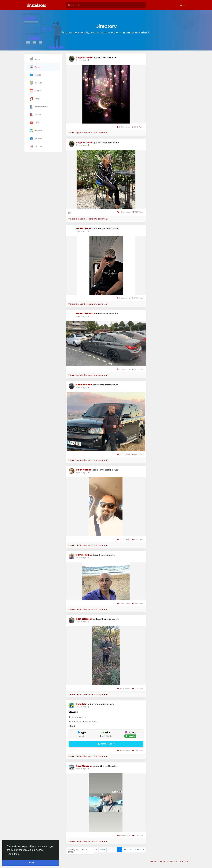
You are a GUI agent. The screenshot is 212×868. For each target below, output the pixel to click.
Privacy (162, 861)
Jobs (35, 123)
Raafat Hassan (84, 619)
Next (137, 850)
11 (114, 850)
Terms (153, 861)
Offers (35, 115)
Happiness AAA (84, 57)
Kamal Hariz (83, 555)
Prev (103, 850)
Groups (36, 83)
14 (131, 850)
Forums (36, 131)
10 (109, 850)
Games (36, 146)
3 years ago (81, 60)
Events (35, 91)
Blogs (35, 99)
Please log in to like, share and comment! (88, 133)
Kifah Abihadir (84, 385)
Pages (35, 75)
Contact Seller (106, 744)
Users (35, 59)
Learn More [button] (14, 854)
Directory (183, 861)
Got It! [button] (31, 863)
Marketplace (39, 107)
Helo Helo (81, 704)
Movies (36, 139)
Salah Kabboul (84, 470)
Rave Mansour (84, 766)
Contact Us (172, 861)
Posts (35, 67)
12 (120, 850)
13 (125, 850)
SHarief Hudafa (85, 228)
